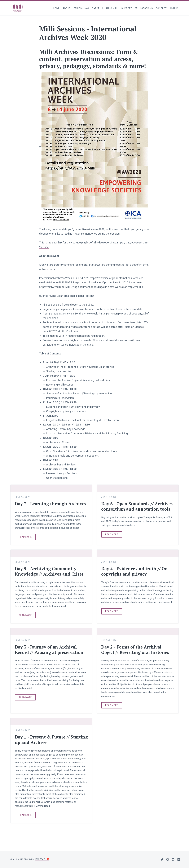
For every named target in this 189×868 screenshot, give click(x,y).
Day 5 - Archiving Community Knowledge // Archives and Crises (50, 577)
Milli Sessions (144, 8)
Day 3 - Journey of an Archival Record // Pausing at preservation (51, 655)
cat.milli (97, 8)
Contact (161, 8)
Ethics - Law (81, 8)
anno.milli (112, 8)
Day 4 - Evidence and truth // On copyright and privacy (136, 577)
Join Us (174, 8)
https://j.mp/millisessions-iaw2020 (86, 229)
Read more (25, 542)
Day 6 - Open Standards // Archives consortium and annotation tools (128, 509)
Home (56, 8)
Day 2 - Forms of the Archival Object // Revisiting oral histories (137, 655)
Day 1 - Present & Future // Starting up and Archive (44, 745)
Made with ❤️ (42, 859)
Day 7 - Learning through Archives (42, 506)
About (67, 8)
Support (127, 8)
